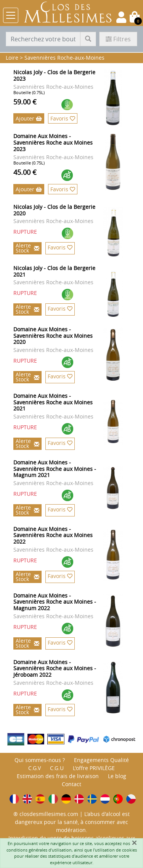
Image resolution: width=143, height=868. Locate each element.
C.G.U (57, 768)
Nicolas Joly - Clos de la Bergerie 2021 (54, 271)
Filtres (118, 39)
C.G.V (35, 768)
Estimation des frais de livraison (58, 776)
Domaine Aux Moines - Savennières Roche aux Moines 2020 (53, 336)
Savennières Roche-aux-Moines (64, 58)
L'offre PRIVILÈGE (94, 768)
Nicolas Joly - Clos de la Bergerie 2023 (54, 75)
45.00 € (25, 172)
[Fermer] (134, 843)
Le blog (117, 776)
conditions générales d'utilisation (39, 850)
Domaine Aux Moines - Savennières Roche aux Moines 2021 (53, 402)
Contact (71, 784)
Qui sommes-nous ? (40, 760)
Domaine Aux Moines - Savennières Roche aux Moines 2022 (53, 535)
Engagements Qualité (101, 760)
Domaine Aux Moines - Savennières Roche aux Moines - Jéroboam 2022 (55, 669)
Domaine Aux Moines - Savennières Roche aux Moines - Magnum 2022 (55, 602)
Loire (12, 58)
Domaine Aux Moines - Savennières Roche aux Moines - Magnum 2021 (55, 469)
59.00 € (25, 102)
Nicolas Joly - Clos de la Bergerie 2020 (54, 210)
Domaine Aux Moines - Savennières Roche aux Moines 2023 (53, 142)
